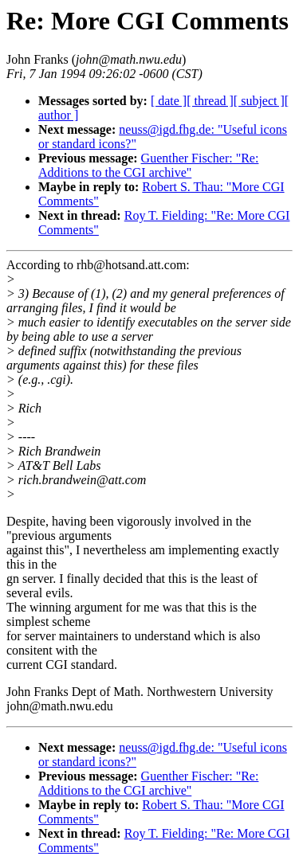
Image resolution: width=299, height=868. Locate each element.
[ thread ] (210, 101)
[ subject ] (259, 101)
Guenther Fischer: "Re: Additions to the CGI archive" (148, 165)
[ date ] (169, 101)
